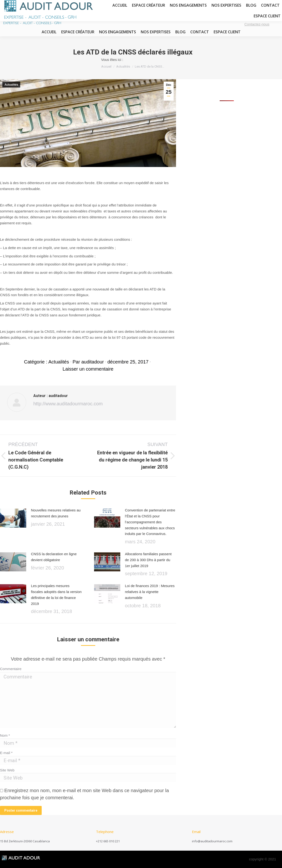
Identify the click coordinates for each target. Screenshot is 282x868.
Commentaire (11, 669)
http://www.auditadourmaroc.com (68, 404)
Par (88, 362)
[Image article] (13, 519)
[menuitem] (49, 32)
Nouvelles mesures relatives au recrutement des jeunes (56, 513)
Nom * (5, 735)
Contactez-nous (257, 24)
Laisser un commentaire (88, 369)
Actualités (11, 85)
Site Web (7, 770)
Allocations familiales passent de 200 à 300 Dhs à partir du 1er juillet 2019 (148, 560)
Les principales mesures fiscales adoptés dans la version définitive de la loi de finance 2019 (56, 595)
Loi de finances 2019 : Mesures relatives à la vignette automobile (150, 592)
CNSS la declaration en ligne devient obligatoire (54, 557)
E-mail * (6, 753)
